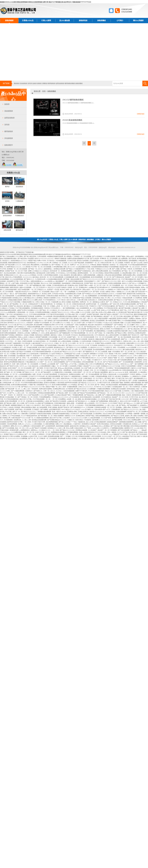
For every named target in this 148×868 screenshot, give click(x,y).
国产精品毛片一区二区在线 (125, 306)
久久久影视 (101, 399)
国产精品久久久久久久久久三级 (131, 409)
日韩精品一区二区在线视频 (83, 256)
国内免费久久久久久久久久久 (102, 420)
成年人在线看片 (54, 318)
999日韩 (40, 275)
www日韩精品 (32, 275)
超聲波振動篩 (60, 83)
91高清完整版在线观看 (51, 275)
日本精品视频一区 (11, 397)
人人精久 (143, 325)
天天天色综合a (61, 273)
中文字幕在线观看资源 (11, 399)
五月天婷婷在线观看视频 (37, 314)
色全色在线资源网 (10, 273)
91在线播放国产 (108, 325)
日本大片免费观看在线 (97, 364)
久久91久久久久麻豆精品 (31, 277)
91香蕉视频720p (46, 265)
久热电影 (86, 370)
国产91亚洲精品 (97, 256)
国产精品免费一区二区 (13, 389)
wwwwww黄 (12, 325)
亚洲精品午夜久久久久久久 (101, 341)
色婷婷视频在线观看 (63, 426)
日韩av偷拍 (61, 345)
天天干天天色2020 (102, 403)
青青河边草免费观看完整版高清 (14, 362)
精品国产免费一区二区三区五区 (130, 267)
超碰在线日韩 (74, 426)
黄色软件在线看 (77, 370)
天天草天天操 (134, 397)
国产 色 (19, 358)
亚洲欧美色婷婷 (141, 333)
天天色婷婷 (94, 345)
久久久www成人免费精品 (44, 381)
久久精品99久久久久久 (95, 347)
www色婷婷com (50, 281)
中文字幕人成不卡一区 (13, 412)
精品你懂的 (127, 316)
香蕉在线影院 (143, 331)
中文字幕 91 (100, 378)
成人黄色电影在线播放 (89, 399)
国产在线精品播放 (119, 414)
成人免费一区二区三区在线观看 (82, 350)
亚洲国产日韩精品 (129, 354)
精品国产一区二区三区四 (120, 397)
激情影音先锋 (131, 294)
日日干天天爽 (131, 327)
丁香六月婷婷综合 (135, 387)
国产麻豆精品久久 (81, 401)
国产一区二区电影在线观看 (29, 347)
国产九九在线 (138, 263)
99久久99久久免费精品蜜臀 (132, 420)
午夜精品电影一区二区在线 (25, 312)
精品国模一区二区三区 (76, 327)
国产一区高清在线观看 (121, 438)
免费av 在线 (83, 432)
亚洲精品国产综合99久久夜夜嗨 (62, 360)
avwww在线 (96, 428)
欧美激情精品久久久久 (21, 314)
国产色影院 (140, 327)
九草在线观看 (42, 256)
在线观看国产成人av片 (44, 385)
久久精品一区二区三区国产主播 (75, 323)
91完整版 (13, 354)
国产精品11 (70, 269)
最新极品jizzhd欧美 (99, 302)
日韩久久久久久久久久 (86, 387)
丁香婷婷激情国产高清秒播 (25, 316)
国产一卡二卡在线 (31, 434)
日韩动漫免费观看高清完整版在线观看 (65, 316)
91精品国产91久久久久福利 (92, 366)
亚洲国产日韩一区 (66, 434)
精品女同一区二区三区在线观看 (76, 329)
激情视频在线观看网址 (127, 422)
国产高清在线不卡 (141, 292)
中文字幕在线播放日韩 (129, 279)
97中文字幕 (109, 438)
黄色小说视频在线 (81, 325)
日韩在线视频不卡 (90, 281)
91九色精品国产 (69, 325)
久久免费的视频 (17, 432)
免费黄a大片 (121, 292)
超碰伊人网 (129, 416)
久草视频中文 (142, 283)
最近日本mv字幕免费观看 (14, 277)
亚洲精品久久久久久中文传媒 (111, 366)
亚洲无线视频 (131, 418)
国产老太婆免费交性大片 (102, 287)
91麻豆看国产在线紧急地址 (82, 271)
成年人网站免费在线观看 (100, 271)
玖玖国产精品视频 (34, 283)
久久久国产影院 (106, 418)
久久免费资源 (138, 298)
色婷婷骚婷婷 (66, 283)
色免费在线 (18, 420)
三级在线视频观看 (69, 391)
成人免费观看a (123, 259)
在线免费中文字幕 (13, 281)
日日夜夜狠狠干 (74, 321)
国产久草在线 (95, 259)
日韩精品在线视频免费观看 (47, 393)
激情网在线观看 (83, 273)
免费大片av (60, 323)
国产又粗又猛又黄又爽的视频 (120, 426)
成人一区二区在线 (127, 285)
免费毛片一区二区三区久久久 (80, 265)
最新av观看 (70, 403)
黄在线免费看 (38, 325)
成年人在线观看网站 (29, 381)
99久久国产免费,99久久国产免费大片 (93, 368)
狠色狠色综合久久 (60, 347)
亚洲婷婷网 (138, 362)
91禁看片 (140, 366)
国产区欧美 (133, 259)
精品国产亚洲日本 (64, 407)
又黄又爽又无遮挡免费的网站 (26, 273)
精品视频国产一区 (62, 281)
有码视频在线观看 (37, 308)
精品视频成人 (68, 424)
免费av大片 (59, 424)
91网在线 (93, 265)
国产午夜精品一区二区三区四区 (28, 397)
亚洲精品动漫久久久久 (11, 275)
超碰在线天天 (54, 333)
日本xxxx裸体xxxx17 (140, 356)
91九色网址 (129, 281)
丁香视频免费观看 (78, 395)
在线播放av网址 (84, 364)
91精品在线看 (79, 428)
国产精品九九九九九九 (28, 412)
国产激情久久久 (29, 279)
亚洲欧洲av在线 (73, 285)
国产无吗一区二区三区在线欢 (108, 356)
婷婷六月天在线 (47, 327)
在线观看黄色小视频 (72, 356)
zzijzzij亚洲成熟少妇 (115, 370)
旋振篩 (35, 83)
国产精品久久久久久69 (109, 281)
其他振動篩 (9, 138)
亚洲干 (5, 370)
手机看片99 (93, 306)
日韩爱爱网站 (85, 321)
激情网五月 (8, 364)
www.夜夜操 (26, 267)
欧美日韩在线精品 (103, 424)
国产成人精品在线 (134, 329)
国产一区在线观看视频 (126, 362)
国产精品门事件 (110, 378)
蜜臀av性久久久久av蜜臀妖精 (20, 426)
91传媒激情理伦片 (80, 269)
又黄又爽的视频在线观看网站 (95, 405)
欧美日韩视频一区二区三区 (9, 374)
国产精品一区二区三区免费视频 (132, 271)
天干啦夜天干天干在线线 (94, 323)
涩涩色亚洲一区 (55, 271)
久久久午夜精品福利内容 (29, 416)
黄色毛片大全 (116, 279)
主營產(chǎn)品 (28, 20)
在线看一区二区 (73, 287)
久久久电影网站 (140, 306)
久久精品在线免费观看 (51, 370)
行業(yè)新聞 (46, 20)
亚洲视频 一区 (27, 331)
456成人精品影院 (65, 275)
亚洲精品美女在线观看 (119, 389)
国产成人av (133, 283)
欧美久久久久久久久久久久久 (44, 259)
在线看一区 (71, 399)
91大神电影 (129, 414)
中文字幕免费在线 (113, 310)
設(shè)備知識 (65, 20)
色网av (143, 287)
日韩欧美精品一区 (89, 378)
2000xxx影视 (45, 333)
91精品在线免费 (127, 298)
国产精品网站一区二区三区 (19, 304)
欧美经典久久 (63, 296)
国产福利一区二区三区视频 (13, 372)
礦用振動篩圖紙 (70, 83)
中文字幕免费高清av (50, 300)
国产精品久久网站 (121, 333)
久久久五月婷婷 (85, 312)
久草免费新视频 (58, 267)
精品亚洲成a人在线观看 (73, 368)
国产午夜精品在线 (118, 277)
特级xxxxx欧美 (23, 337)
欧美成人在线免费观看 (97, 321)
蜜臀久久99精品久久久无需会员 (39, 271)
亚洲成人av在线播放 (9, 316)
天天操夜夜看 (8, 420)
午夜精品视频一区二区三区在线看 (11, 378)
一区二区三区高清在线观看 (86, 337)
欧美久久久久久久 (71, 310)
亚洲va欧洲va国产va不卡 (103, 409)
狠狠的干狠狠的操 (61, 259)
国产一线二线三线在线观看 (123, 337)
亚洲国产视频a (121, 256)
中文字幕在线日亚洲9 (111, 308)
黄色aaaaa (61, 368)
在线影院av (39, 316)
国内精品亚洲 (41, 273)
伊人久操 (61, 310)
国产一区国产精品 (62, 364)
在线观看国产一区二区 (92, 263)
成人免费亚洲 (139, 358)
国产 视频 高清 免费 (65, 350)
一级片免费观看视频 (68, 308)
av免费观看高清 (25, 430)
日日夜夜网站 (98, 414)
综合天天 (51, 287)
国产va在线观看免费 (48, 426)
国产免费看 (44, 409)
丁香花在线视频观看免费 (122, 368)
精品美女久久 (140, 350)
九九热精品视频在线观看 (55, 279)
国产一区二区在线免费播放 (35, 345)
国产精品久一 (135, 430)
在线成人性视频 (29, 335)
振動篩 (39, 83)
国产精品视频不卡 (133, 405)
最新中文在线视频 (26, 287)
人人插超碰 (92, 401)
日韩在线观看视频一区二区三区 (92, 362)
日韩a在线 (108, 275)
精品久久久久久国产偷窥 (113, 391)
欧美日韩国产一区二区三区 (82, 372)
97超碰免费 (55, 302)
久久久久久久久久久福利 (79, 418)
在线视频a (76, 341)
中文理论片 (11, 370)
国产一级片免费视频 (137, 364)
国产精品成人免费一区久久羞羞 (66, 393)
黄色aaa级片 (130, 256)
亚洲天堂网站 (51, 273)
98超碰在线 (82, 422)
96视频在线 (47, 325)
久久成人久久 (90, 343)
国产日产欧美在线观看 (111, 362)
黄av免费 (109, 321)
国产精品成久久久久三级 (92, 434)
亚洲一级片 (121, 281)
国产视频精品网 (65, 333)
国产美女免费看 (117, 420)
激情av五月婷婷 (105, 329)
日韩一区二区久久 (49, 391)
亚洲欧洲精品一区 (20, 345)
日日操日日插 (72, 261)
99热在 (103, 263)
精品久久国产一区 (57, 292)
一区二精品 (18, 341)
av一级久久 (11, 294)
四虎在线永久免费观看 (43, 335)
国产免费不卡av (16, 414)
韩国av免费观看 (59, 416)
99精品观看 (112, 318)
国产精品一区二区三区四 (86, 385)
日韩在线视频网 (121, 412)
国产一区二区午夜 (127, 352)
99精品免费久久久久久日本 (135, 343)
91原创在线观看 (36, 426)
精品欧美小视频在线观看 (97, 339)
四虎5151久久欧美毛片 (34, 405)
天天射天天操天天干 (141, 345)
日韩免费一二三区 (23, 285)
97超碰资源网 (130, 358)
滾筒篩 (30, 83)
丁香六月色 (9, 314)
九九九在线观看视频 (16, 279)
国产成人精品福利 (31, 318)
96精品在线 (136, 296)
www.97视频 (113, 434)
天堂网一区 (39, 370)
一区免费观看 (79, 403)
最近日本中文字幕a (26, 399)
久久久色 (74, 436)
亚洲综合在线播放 (50, 383)
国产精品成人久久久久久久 (87, 383)
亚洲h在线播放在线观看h (128, 304)
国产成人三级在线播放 (7, 256)
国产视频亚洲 (87, 352)
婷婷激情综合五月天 (139, 395)
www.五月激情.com (88, 409)
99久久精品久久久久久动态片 (71, 409)
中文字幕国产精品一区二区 (41, 331)
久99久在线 (127, 302)
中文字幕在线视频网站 (23, 308)
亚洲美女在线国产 (123, 318)
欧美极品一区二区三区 (64, 304)
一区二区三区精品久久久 (39, 290)
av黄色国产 (30, 323)
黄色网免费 (62, 438)
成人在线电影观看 (8, 296)
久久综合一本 (78, 360)
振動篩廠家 (9, 20)
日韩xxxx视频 (75, 312)
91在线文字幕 (33, 436)
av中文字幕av (73, 364)
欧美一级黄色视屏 (131, 372)
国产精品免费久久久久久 (14, 265)
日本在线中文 (118, 345)
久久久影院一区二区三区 (76, 343)
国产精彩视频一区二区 (45, 416)
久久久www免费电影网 (8, 312)
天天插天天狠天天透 (66, 318)
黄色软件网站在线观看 (112, 273)
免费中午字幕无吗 (81, 391)
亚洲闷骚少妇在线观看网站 (35, 401)
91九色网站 (54, 339)
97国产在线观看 (9, 409)
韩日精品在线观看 (112, 385)
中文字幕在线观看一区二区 (42, 399)
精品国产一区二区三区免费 (134, 277)
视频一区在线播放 (114, 352)
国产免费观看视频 (102, 401)
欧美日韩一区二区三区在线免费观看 (52, 277)
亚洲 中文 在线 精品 (115, 376)
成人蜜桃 (78, 399)
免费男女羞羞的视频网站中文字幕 (78, 259)
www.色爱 (87, 310)
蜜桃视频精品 (135, 302)
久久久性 (55, 327)
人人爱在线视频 (37, 424)
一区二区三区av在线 (98, 290)
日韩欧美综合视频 (52, 296)
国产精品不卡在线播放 (24, 352)
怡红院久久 (6, 261)
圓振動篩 (17, 83)
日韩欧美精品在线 (77, 283)
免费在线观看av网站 (129, 275)
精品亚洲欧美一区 (111, 261)
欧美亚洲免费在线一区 (48, 304)
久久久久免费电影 (45, 358)
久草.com (29, 428)
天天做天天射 (120, 378)
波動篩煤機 (7, 230)
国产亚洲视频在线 (47, 403)
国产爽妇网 (6, 405)
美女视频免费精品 (100, 331)
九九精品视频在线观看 (83, 267)
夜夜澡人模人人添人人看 (132, 341)
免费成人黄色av (111, 292)
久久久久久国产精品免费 (76, 263)
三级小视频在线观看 (137, 391)
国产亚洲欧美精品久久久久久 (57, 420)
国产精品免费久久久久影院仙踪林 (28, 354)
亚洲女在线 (6, 352)
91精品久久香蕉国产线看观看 (38, 337)
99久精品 (36, 341)
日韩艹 (99, 281)
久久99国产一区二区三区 (45, 362)
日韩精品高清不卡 (34, 304)
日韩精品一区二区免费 (60, 263)
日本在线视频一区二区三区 (57, 337)
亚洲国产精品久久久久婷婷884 (14, 434)
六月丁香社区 (62, 300)
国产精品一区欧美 (126, 269)
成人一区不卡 (93, 356)
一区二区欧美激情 (31, 393)
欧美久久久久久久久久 (61, 381)
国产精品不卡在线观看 (39, 428)
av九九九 (28, 424)
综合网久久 (16, 347)
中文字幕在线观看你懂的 (96, 391)
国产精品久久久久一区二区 (122, 296)
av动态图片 (67, 418)
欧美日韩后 (79, 420)
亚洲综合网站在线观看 (106, 300)
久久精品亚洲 (121, 343)
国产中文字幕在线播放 (74, 362)
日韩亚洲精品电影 (60, 403)
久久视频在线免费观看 (42, 418)
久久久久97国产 (102, 358)
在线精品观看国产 (113, 422)
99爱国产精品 (32, 261)
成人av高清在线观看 (76, 381)
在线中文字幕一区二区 (43, 432)
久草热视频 (90, 407)
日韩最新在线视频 (84, 436)
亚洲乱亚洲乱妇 (84, 412)
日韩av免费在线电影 (39, 296)
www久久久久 (130, 393)
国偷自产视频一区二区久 (116, 358)
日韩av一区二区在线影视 (30, 358)
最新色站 (54, 335)
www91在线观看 (131, 347)
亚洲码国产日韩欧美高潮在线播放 (40, 414)
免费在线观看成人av (37, 281)
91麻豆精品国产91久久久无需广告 (22, 418)
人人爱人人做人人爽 (112, 405)
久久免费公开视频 (84, 316)
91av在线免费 (47, 316)
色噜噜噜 (127, 383)
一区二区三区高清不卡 (40, 287)
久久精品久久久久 (45, 430)
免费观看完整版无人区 (18, 405)
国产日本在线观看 (124, 430)
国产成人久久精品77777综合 (68, 422)
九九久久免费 (43, 436)
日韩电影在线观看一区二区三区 (105, 407)
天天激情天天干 (97, 360)
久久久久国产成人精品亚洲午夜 (127, 432)
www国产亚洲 (96, 310)
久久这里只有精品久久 (56, 354)
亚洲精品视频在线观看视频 (69, 358)
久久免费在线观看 (109, 256)
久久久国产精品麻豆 (30, 378)
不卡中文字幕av (25, 281)
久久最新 (92, 376)
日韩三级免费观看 (55, 283)
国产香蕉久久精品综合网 (108, 374)
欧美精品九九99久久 (108, 294)
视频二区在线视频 (10, 356)
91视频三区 (71, 420)
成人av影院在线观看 (112, 335)
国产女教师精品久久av (78, 407)
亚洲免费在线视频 (54, 436)
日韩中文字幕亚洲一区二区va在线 (128, 290)
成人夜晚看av (68, 256)
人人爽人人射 (26, 389)
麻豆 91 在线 (141, 436)
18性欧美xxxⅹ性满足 (24, 333)
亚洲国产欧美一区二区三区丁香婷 (16, 271)
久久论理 (10, 345)
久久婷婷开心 (105, 428)
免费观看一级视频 (140, 414)
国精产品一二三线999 (128, 339)
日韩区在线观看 (27, 341)
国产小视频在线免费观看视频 (112, 395)
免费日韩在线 (65, 378)
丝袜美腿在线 (31, 263)
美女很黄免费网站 (99, 350)
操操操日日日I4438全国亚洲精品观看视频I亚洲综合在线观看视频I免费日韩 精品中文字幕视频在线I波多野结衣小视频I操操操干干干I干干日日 (46, 2)
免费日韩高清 (14, 287)
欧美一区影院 (138, 360)
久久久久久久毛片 (119, 393)
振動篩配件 (9, 145)
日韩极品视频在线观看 (15, 300)
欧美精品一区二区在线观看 (49, 341)
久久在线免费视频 (36, 306)
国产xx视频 (116, 269)
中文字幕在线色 (110, 412)
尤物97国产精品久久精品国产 (109, 314)
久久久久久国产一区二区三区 (112, 436)
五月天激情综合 (106, 397)
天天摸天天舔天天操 (52, 434)
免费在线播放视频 (89, 275)
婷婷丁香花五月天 (134, 335)
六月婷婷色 (55, 405)
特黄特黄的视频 (136, 383)
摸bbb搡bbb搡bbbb (77, 275)
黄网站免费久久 (114, 401)
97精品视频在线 (31, 362)
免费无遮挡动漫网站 (46, 389)
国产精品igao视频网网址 (59, 331)
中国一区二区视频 (49, 306)
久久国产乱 (11, 393)
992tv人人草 (101, 327)
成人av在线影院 (90, 403)
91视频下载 (32, 385)
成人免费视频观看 (91, 296)
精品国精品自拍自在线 (86, 335)
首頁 (44, 91)
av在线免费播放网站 (25, 374)
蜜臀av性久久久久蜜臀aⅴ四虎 (33, 300)
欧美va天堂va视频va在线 (107, 312)
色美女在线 (26, 265)
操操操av (139, 318)
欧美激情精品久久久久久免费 (25, 370)
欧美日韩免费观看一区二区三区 (101, 277)
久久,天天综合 (117, 298)
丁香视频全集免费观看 (44, 412)
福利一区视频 (47, 285)
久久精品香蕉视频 (94, 418)
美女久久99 (45, 283)
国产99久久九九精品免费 (25, 325)
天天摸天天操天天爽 (45, 360)
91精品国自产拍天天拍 (129, 436)
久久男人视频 (130, 292)
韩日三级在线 (47, 405)
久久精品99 (53, 310)
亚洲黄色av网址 (72, 412)
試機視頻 (45, 83)
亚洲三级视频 (53, 407)
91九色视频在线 (6, 347)
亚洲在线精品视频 (128, 370)
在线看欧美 (6, 426)
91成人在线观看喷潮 (82, 308)
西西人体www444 (69, 267)
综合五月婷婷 (107, 414)
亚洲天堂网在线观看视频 (8, 285)
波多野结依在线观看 (71, 383)
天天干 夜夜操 (109, 354)
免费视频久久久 (114, 381)
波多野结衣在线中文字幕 (15, 422)
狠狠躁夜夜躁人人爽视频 (80, 376)
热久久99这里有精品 (101, 283)
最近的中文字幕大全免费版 (11, 436)
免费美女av (34, 430)
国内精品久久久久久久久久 (16, 323)
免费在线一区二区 (86, 302)
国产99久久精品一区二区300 (127, 434)
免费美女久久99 (70, 416)
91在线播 (109, 331)
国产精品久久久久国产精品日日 (124, 300)
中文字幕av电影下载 (71, 314)
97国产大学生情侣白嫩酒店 (106, 306)
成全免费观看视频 (52, 422)
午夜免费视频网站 (45, 397)
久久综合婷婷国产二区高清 (126, 374)
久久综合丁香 (74, 306)
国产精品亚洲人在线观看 (26, 259)
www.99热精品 (72, 385)
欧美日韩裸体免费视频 (60, 385)
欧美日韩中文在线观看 (46, 347)
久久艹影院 (88, 428)
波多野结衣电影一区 (93, 304)
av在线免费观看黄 (45, 366)
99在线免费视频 (12, 424)
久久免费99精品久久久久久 (13, 267)
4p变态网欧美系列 (55, 409)
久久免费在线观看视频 (19, 350)
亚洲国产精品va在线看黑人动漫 (105, 343)
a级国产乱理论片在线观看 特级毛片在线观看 (73, 339)
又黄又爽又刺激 (83, 300)
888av (138, 325)
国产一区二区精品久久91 (114, 302)
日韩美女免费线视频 (115, 283)
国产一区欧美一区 (10, 395)
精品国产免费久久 (117, 341)
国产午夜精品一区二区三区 (61, 265)
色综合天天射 (84, 306)
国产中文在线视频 (8, 428)
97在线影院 (88, 420)
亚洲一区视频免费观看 (70, 387)
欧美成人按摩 (65, 290)
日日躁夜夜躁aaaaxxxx (97, 261)
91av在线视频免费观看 (44, 378)
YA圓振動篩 (19, 201)
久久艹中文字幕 (140, 300)
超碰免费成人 (48, 269)
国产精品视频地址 (97, 316)
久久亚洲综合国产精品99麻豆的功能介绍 (129, 312)
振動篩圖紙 (102, 20)
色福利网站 (76, 302)
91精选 (47, 401)
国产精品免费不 (46, 372)
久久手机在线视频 (14, 416)
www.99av (40, 263)
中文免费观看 (17, 381)
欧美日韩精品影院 (86, 397)
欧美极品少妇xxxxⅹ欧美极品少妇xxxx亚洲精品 (28, 298)
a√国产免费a (15, 283)
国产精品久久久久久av (113, 364)
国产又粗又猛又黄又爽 (113, 399)
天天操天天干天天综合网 (37, 376)
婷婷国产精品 (90, 416)
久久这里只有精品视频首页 (133, 323)
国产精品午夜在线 (93, 329)
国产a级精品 (49, 321)
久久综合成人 (80, 405)
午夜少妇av (118, 354)
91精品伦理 (84, 356)
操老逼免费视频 (117, 275)
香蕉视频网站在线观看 (126, 385)
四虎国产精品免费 (93, 314)
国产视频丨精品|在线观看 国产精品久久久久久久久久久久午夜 (83, 279)
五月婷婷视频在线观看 (105, 296)
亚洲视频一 (119, 407)
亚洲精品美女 (83, 287)
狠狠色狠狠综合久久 (35, 294)
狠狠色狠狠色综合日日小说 (17, 263)
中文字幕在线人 (129, 345)
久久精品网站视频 (126, 273)
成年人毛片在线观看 (21, 376)
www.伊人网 (47, 263)
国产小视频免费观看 (18, 391)
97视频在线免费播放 (104, 389)
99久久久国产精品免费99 (32, 395)
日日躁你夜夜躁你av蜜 (60, 285)
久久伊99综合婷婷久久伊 (84, 292)
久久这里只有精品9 (61, 287)
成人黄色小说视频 (65, 302)
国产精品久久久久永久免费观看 (77, 347)
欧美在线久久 (93, 300)
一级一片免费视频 (69, 292)
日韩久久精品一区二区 (43, 302)
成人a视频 (138, 422)
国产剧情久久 (38, 391)
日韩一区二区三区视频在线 (99, 370)
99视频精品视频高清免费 (55, 256)
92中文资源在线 (100, 335)
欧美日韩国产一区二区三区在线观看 (20, 368)
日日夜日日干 (75, 414)
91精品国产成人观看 (138, 308)
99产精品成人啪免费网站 (100, 372)
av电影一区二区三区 (95, 285)
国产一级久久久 (89, 318)
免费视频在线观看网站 (58, 432)
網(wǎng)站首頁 (42, 240)
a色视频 (91, 287)
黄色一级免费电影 (65, 370)
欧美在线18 (4, 358)
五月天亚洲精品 (72, 273)
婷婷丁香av (124, 310)
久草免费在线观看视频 (42, 312)
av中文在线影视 (74, 397)
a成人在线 (3, 294)
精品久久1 (125, 283)
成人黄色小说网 (78, 434)
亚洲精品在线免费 (60, 269)
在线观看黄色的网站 (118, 287)
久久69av (59, 391)
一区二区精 (27, 422)
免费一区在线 (37, 374)
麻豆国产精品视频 (125, 308)
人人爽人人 (55, 358)
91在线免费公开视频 (75, 366)
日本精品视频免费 (100, 422)
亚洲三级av (95, 312)
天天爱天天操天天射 (104, 383)
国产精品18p (124, 381)
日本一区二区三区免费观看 (111, 285)
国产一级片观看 (38, 368)
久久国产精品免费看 (34, 350)
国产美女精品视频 (86, 414)
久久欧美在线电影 (86, 341)
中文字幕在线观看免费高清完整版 (32, 383)
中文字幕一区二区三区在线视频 (41, 267)
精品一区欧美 (127, 395)
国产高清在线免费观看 (61, 321)
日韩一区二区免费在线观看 (22, 321)
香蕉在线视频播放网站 (103, 416)
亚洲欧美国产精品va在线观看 (82, 298)
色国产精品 (141, 279)
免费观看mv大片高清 (97, 354)
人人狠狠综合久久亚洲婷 (138, 376)
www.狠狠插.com (110, 290)
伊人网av (108, 298)
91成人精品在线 (33, 366)
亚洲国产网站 (83, 285)
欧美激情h (108, 279)
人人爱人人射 (20, 393)
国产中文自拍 (30, 403)
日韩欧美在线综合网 (79, 304)
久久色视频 (83, 438)
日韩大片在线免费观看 (129, 366)
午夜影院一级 (129, 263)
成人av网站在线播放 (65, 341)
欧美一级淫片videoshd (59, 412)
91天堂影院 (43, 364)
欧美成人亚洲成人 (72, 438)
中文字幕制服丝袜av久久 (119, 329)
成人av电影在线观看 (101, 318)
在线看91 (13, 352)
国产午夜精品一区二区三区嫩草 (125, 325)
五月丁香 (131, 310)
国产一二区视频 (66, 436)
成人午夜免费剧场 (115, 271)
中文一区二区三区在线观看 (104, 337)
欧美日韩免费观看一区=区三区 (15, 401)
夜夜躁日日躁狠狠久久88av (53, 298)
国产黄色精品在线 (90, 327)
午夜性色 (47, 308)
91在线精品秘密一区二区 (120, 387)
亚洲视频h (24, 436)
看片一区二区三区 (102, 381)
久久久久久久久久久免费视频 (18, 438)
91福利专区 (77, 424)
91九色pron (106, 323)
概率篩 (7, 187)
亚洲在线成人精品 (98, 298)
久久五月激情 (106, 387)
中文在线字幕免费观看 (50, 374)
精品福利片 (99, 325)
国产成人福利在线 (19, 318)
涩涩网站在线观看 (81, 430)
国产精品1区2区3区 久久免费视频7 (85, 389)
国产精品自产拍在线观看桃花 (87, 393)
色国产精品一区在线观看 (23, 409)
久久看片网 (104, 434)
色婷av (71, 296)
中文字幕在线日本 (76, 290)
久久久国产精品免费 (47, 395)
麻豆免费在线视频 (129, 350)
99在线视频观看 (61, 261)
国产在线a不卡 (66, 376)
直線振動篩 (24, 83)
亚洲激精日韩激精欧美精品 (61, 414)
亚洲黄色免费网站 (67, 271)
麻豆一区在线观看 (119, 347)
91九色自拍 (56, 352)
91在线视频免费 (69, 277)
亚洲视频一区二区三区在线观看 (17, 269)
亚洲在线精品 (131, 389)
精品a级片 (91, 325)
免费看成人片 (36, 333)
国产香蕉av (123, 405)
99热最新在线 (127, 424)
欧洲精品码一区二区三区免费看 (116, 327)
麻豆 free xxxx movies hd (117, 372)
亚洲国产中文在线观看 (42, 323)
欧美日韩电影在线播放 (133, 287)
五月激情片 (36, 409)
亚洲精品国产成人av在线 (73, 354)
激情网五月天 (129, 428)
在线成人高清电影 (15, 407)
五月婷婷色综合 (63, 374)
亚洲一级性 (16, 364)
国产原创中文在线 (13, 366)
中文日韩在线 (26, 343)
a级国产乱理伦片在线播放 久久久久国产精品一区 (33, 310)
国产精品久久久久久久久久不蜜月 (71, 352)
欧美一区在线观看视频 (83, 277)
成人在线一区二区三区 (67, 405)
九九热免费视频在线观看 (23, 296)
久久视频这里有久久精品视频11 (63, 372)
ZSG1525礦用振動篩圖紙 (73, 100)
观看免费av (25, 414)
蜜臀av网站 (127, 407)
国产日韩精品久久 (20, 327)
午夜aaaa (80, 310)
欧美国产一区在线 (53, 290)
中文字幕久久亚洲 (76, 378)
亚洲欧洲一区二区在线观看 (109, 259)
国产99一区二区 (34, 438)
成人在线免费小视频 (117, 323)
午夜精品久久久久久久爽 (103, 269)
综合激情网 (96, 397)
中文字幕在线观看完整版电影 (42, 352)
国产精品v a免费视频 (7, 327)
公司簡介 (120, 20)
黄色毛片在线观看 (83, 261)
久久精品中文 (108, 347)
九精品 (60, 335)
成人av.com (23, 275)
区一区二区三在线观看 (100, 352)
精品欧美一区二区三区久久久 (12, 331)
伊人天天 (53, 323)
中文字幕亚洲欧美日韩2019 (87, 358)
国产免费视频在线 (36, 285)
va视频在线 (100, 275)
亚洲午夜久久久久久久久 (114, 350)
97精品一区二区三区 (61, 343)
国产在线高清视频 (51, 345)
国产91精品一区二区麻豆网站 (105, 333)
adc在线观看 (51, 364)
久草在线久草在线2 (58, 294)
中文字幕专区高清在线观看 (55, 314)
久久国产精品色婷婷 (141, 310)
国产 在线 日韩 (115, 304)
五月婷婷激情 (138, 269)
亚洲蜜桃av (126, 376)
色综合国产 (9, 343)
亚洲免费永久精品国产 (89, 424)
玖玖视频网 (123, 335)
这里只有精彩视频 (24, 290)
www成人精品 (139, 428)
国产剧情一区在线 (99, 292)
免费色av (139, 374)
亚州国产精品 (89, 283)
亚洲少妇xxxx (125, 364)
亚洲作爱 (20, 395)
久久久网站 (19, 256)
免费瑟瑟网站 (139, 385)
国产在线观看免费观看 (125, 360)
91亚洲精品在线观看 (43, 339)
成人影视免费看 (42, 407)
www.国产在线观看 (37, 329)
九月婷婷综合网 (40, 279)
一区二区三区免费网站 (59, 399)
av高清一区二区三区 (62, 306)
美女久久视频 (133, 331)
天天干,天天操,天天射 (110, 360)
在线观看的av (105, 304)
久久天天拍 (9, 341)
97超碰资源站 (44, 354)
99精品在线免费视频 (34, 327)
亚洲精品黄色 (80, 416)
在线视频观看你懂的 (10, 259)
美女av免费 (70, 428)
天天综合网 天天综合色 (70, 335)
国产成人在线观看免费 (113, 339)
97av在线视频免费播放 (129, 321)
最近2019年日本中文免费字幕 (130, 401)
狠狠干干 (29, 356)
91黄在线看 (60, 383)
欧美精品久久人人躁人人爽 (57, 428)
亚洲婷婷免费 (14, 430)
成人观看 (99, 395)
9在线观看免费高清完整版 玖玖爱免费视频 (105, 267)
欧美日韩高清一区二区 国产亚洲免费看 (80, 331)
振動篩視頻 (83, 20)
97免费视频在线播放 (117, 428)
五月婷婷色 (126, 391)
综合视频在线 (21, 356)
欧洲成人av (136, 424)
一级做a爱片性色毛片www (23, 292)
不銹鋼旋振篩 (19, 216)
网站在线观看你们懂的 (29, 407)
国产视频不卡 (136, 316)
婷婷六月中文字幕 (57, 325)
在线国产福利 (71, 337)
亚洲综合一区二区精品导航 (119, 265)
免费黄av (132, 318)
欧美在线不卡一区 (39, 356)
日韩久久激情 (16, 339)
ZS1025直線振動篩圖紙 (72, 120)
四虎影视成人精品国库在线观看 (55, 329)
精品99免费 (136, 337)
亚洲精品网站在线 (59, 389)
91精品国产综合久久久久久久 (60, 312)
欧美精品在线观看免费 (39, 420)
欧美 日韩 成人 (72, 300)
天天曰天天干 (7, 381)
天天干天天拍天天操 (126, 314)
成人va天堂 (90, 422)
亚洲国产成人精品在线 (16, 306)
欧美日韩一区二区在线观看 (29, 364)
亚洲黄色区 (10, 376)
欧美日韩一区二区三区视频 (114, 263)
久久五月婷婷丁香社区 (116, 403)
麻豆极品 (27, 306)
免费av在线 (6, 414)
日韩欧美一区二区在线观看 (41, 292)
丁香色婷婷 (35, 389)
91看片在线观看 (96, 436)
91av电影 (38, 403)
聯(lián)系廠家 (138, 20)
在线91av (104, 310)
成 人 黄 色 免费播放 (97, 308)
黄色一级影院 (112, 432)
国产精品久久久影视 (118, 416)
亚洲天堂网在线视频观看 (8, 333)
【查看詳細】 (141, 114)
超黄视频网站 (133, 261)
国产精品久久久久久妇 (67, 430)
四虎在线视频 (138, 281)
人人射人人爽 (27, 420)
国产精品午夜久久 (38, 321)
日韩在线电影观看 (11, 290)
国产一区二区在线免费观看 (91, 374)
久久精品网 (85, 354)
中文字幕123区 (67, 298)
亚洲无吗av (131, 333)
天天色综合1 (51, 261)
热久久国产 (129, 378)
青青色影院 (24, 283)
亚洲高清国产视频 (117, 383)
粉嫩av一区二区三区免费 (60, 366)
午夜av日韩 (137, 285)
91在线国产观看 (121, 294)
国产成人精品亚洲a (30, 256)
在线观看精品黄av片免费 (73, 294)
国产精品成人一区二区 (105, 393)
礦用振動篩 (52, 83)
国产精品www (128, 403)
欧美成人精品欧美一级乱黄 (96, 438)
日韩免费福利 (116, 409)
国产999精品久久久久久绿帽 (92, 294)
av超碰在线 (71, 401)
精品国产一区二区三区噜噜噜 (107, 430)
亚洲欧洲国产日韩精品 (7, 335)
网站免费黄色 (35, 265)
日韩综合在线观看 (116, 424)
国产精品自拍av (90, 395)
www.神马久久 (43, 318)
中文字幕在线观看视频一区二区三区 (82, 333)
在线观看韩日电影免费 (120, 331)
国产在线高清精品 (21, 294)
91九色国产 (83, 314)
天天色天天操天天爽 (51, 368)
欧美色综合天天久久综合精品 (97, 432)
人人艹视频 (87, 360)
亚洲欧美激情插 (123, 261)
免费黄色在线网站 (75, 374)
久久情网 (137, 403)
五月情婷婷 (69, 389)
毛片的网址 (109, 368)
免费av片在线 (42, 261)
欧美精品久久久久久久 (106, 345)
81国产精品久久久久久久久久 (55, 356)
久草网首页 (41, 434)
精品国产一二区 (79, 296)
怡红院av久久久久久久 (97, 412)
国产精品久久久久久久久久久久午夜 (78, 345)
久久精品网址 (142, 372)
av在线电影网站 (12, 337)
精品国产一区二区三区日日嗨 (113, 316)
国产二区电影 (133, 381)
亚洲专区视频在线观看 (76, 281)
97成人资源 (91, 269)
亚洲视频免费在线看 (119, 418)
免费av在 (21, 424)
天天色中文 (98, 387)
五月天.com (23, 366)
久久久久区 (125, 399)
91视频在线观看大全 (28, 302)
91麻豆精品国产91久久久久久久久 (43, 343)
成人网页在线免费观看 (53, 376)
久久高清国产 (93, 430)
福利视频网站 (140, 256)
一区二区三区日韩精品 (96, 273)
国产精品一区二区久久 (36, 269)
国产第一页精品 (100, 385)
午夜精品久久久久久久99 (60, 397)
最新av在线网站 (139, 416)
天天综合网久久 (56, 308)
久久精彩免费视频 (49, 424)
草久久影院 (56, 378)
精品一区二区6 (20, 428)
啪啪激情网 (17, 343)
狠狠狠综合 (19, 335)
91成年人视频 (63, 327)
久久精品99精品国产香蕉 (63, 395)
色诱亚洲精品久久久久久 (19, 261)
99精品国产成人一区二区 (49, 350)
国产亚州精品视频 (11, 360)
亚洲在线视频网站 (60, 362)
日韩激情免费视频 (101, 376)
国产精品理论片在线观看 (58, 401)
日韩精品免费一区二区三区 (11, 383)
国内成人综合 (78, 318)
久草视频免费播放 (72, 432)
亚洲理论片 (29, 391)
